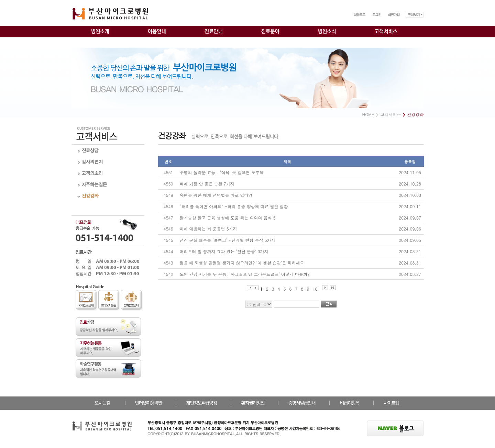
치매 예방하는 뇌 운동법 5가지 (208, 229)
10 (315, 288)
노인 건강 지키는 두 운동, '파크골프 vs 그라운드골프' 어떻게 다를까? (245, 274)
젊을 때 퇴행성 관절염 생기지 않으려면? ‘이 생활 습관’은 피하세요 (242, 263)
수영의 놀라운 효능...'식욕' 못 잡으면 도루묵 (222, 172)
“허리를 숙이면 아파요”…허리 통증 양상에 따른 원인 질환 (234, 206)
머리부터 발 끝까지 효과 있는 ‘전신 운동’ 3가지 (224, 251)
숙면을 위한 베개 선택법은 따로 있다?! (216, 195)
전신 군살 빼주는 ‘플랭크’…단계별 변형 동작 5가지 (228, 240)
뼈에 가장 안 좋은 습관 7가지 (207, 184)
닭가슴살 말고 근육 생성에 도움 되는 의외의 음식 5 (228, 218)
